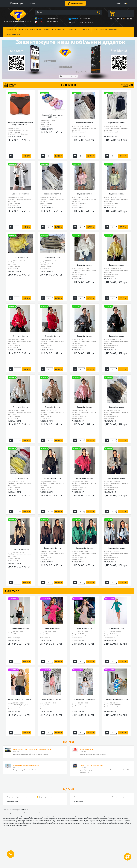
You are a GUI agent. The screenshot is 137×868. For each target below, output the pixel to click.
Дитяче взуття (85, 29)
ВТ (114, 19)
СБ (128, 19)
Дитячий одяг (48, 29)
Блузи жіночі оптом (85, 194)
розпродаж (12, 591)
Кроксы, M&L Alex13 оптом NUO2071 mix (52, 116)
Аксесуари (103, 29)
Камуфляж (113, 29)
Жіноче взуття (73, 29)
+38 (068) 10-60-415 (86, 18)
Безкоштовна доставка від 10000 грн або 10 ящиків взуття (32, 749)
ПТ (124, 19)
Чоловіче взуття (61, 29)
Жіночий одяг (23, 29)
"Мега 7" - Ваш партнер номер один (92, 765)
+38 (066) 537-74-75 (53, 22)
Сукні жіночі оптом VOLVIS (52, 699)
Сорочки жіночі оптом (85, 123)
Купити (27, 156)
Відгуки (68, 789)
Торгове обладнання (13, 35)
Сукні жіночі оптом (52, 628)
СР (118, 19)
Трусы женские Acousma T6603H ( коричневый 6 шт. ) (20, 124)
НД (131, 19)
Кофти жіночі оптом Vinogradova (20, 699)
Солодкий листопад (87, 749)
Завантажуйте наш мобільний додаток (26, 765)
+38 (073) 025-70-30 (53, 18)
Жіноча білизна (36, 29)
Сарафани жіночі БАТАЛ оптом (117, 699)
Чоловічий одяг (11, 29)
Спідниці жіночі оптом (20, 628)
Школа (95, 29)
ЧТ (121, 19)
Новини (68, 742)
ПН (111, 19)
